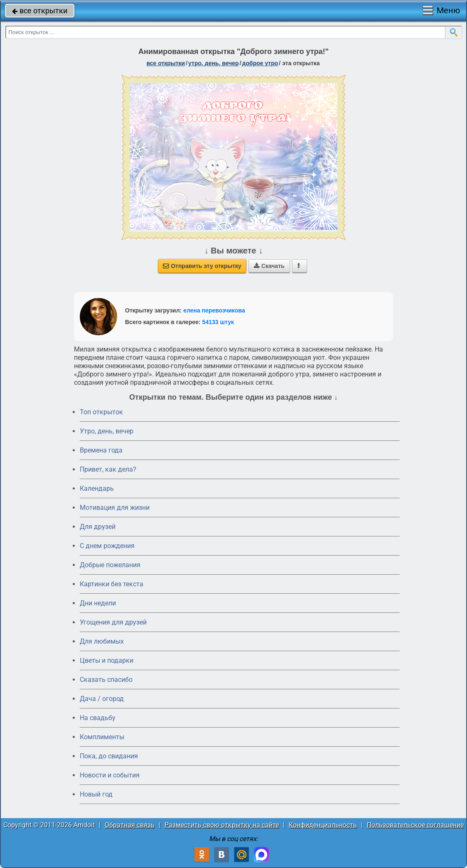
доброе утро (260, 63)
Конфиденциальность (323, 825)
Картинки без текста (112, 584)
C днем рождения (107, 546)
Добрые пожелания (110, 565)
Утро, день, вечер (107, 431)
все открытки (40, 11)
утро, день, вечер (214, 63)
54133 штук (218, 322)
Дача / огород (102, 699)
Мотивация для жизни (115, 508)
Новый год (96, 794)
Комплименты (102, 737)
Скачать (269, 266)
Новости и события (110, 775)
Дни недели (98, 603)
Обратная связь (130, 825)
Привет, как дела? (108, 469)
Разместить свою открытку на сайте (222, 825)
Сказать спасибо (106, 680)
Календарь (97, 488)
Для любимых (102, 641)
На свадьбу (98, 718)
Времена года (101, 450)
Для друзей (98, 527)
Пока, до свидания (109, 756)
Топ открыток (101, 412)
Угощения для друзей (113, 622)
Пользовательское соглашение (415, 825)
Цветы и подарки (107, 660)
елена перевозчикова (214, 310)
